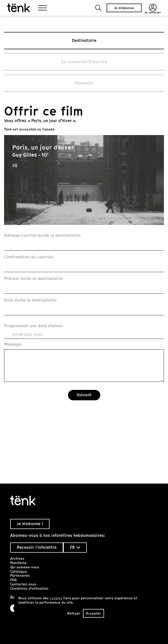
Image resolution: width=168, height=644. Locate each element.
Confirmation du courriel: (29, 257)
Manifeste (18, 563)
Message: (13, 345)
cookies (56, 598)
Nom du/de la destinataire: (31, 300)
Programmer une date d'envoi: (34, 326)
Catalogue (19, 572)
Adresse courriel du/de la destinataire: (43, 236)
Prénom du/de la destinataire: (34, 279)
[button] (98, 8)
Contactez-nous (23, 584)
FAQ (13, 580)
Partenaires (20, 576)
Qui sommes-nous (25, 567)
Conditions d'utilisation (29, 589)
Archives (17, 559)
